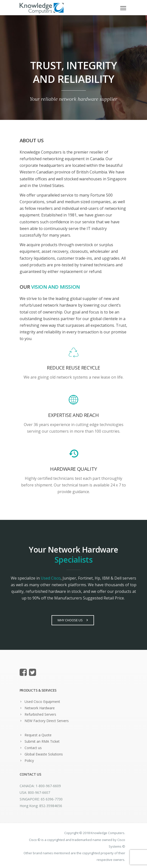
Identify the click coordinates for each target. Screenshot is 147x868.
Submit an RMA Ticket (42, 741)
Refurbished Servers (40, 714)
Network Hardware (40, 708)
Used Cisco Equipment (42, 702)
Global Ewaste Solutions (44, 754)
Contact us (33, 748)
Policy (29, 761)
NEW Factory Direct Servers (47, 721)
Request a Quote (38, 735)
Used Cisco (51, 578)
